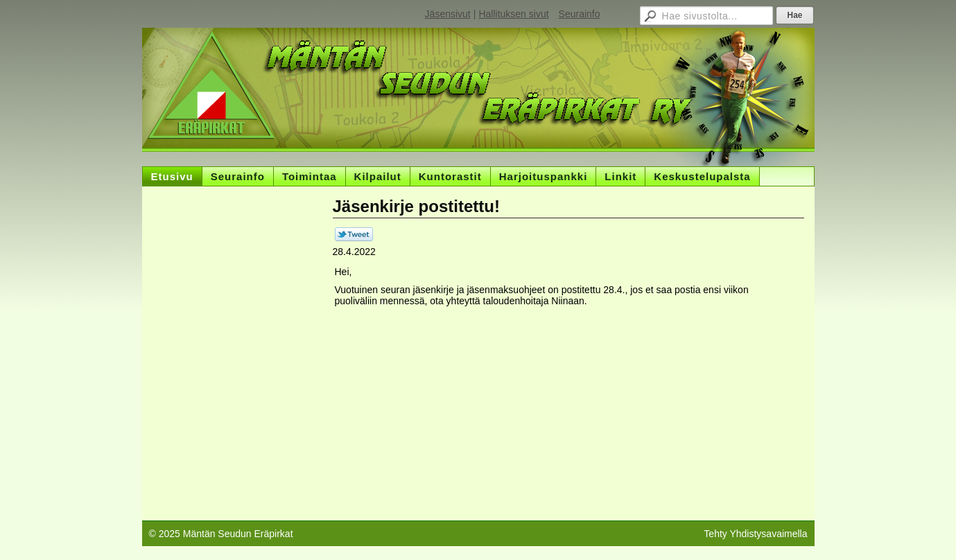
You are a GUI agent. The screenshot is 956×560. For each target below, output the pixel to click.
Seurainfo (580, 14)
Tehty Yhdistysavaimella (755, 534)
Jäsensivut (448, 14)
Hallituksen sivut (513, 14)
